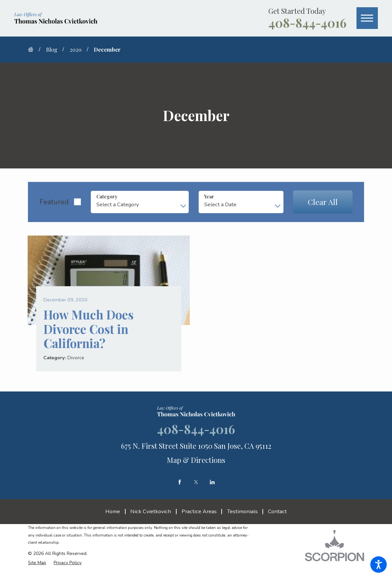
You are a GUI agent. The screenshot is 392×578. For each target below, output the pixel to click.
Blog (52, 49)
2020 (76, 49)
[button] (379, 565)
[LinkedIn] (212, 482)
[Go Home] (33, 49)
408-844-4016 (307, 23)
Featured (54, 202)
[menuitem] (115, 511)
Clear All (323, 202)
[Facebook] (180, 482)
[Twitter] (196, 482)
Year (209, 197)
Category (107, 197)
